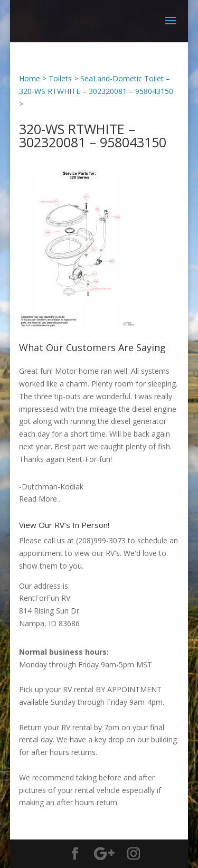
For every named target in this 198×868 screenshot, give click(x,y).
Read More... (40, 499)
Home (30, 78)
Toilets (60, 78)
